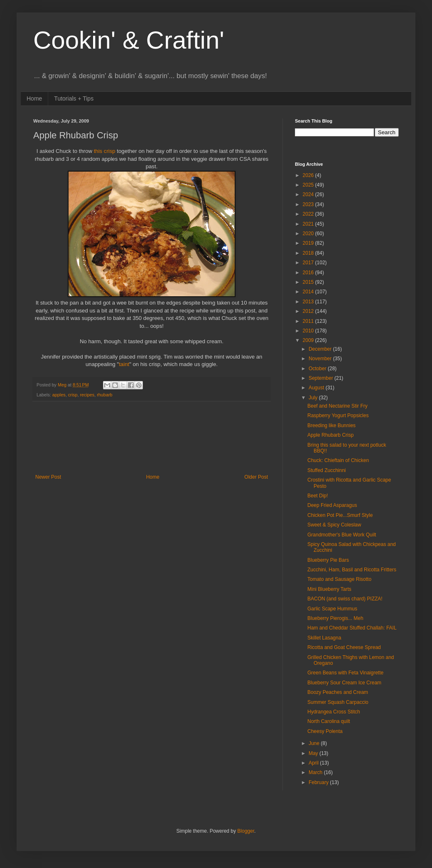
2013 (309, 302)
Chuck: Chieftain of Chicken (338, 460)
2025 (309, 185)
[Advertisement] (152, 438)
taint (124, 364)
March (316, 772)
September (322, 378)
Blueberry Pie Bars (328, 560)
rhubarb (104, 395)
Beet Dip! (318, 496)
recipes (87, 395)
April (314, 763)
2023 (309, 204)
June (315, 743)
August (317, 388)
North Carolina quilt (329, 721)
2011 (309, 321)
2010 (309, 331)
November (321, 359)
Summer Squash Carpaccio (338, 702)
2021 (309, 224)
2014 (309, 292)
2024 (309, 194)
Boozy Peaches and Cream (338, 692)
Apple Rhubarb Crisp (330, 435)
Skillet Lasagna (324, 638)
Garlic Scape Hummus (332, 609)
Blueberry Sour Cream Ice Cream (344, 683)
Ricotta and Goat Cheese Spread (344, 647)
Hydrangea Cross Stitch (334, 712)
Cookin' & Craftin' (129, 40)
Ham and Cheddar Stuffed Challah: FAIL (352, 628)
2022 (309, 214)
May (314, 753)
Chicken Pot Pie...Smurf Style (340, 515)
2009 (309, 340)
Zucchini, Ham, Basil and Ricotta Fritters (352, 570)
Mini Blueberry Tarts (329, 589)
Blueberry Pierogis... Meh (335, 618)
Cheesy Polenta (325, 731)
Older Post (256, 477)
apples (59, 395)
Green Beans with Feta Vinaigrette (345, 673)
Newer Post (48, 477)
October (318, 369)
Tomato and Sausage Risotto (339, 579)
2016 (309, 273)
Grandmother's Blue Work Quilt (342, 535)
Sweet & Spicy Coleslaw (334, 525)
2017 (309, 263)
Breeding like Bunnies (331, 425)
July (314, 398)
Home (34, 98)
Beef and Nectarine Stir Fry (337, 406)
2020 (309, 234)
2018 (309, 253)
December (321, 349)
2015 (309, 282)
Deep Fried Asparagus (332, 505)
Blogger (246, 831)
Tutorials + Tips (74, 98)
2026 (309, 175)
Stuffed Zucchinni (327, 470)
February (319, 782)
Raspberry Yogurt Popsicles (338, 416)
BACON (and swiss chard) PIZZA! (345, 599)
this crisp (105, 151)
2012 (309, 311)
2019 (309, 243)
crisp (73, 395)
